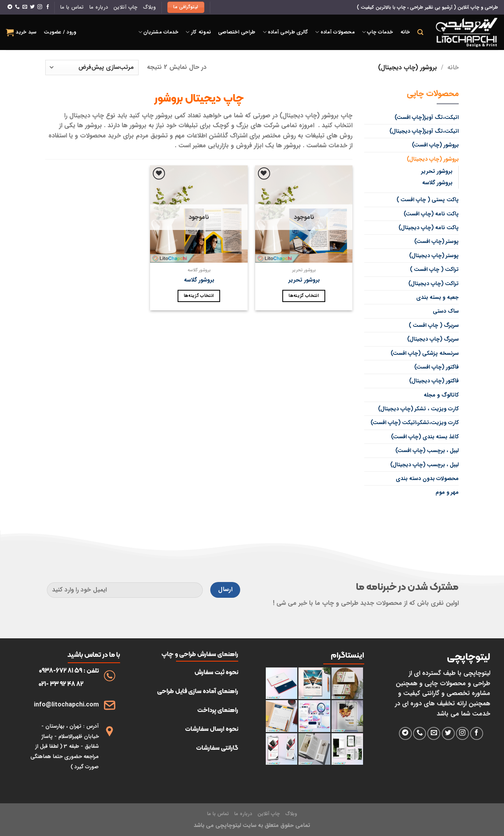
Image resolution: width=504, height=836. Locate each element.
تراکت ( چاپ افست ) (434, 269)
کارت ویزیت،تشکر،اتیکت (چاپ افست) (415, 423)
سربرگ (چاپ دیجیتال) (433, 339)
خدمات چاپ (378, 32)
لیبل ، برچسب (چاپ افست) (427, 450)
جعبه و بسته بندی (437, 297)
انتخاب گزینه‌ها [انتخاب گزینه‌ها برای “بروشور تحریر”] (304, 296)
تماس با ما (72, 7)
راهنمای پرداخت (218, 710)
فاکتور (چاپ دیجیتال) (434, 381)
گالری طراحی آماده (285, 32)
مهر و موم (447, 492)
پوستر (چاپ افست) (436, 241)
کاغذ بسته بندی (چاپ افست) (425, 437)
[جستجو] (420, 32)
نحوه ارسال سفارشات (212, 729)
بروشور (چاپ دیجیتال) (433, 159)
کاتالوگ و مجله (441, 395)
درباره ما (99, 7)
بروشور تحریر (437, 171)
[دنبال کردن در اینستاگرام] (40, 7)
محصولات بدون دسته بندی (427, 478)
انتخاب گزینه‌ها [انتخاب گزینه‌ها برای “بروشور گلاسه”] (199, 296)
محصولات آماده (335, 32)
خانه (405, 32)
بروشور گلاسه (437, 183)
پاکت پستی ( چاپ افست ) (428, 200)
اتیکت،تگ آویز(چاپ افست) (427, 117)
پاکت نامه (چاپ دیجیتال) (429, 228)
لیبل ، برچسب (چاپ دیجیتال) (424, 465)
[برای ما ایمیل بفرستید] (25, 7)
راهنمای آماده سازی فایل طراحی (198, 691)
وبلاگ (149, 7)
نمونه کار (198, 32)
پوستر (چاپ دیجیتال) (434, 256)
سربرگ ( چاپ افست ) (434, 325)
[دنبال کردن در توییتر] (32, 7)
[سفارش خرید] (92, 68)
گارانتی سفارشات (217, 748)
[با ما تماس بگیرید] (17, 7)
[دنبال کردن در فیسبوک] (48, 7)
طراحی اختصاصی (237, 32)
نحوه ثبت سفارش (216, 672)
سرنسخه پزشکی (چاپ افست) (425, 353)
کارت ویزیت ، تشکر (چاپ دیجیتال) (418, 409)
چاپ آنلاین (125, 7)
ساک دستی (446, 311)
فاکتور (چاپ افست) (436, 367)
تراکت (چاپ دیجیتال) (434, 284)
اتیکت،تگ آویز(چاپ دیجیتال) (424, 131)
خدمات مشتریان (158, 32)
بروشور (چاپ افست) (435, 145)
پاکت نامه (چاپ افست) (431, 214)
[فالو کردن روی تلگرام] (10, 7)
